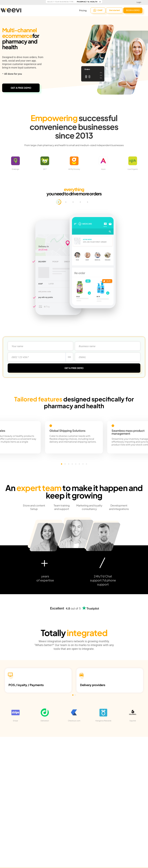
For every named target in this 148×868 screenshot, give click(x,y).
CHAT (98, 10)
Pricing (83, 10)
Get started (114, 10)
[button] (66, 464)
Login (139, 2)
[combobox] (69, 357)
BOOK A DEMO (133, 10)
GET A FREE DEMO (21, 88)
